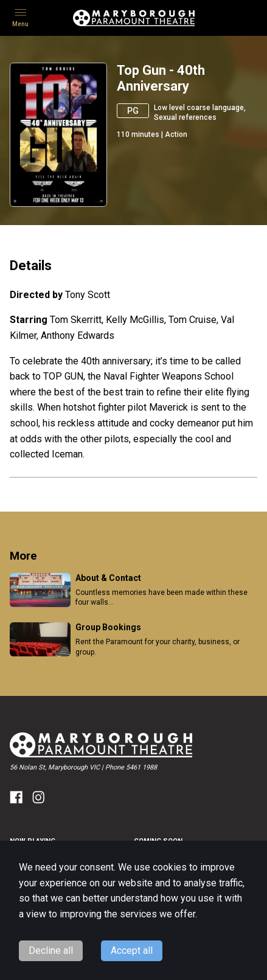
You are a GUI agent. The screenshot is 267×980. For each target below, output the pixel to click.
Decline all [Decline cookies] (51, 950)
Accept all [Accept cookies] (132, 950)
